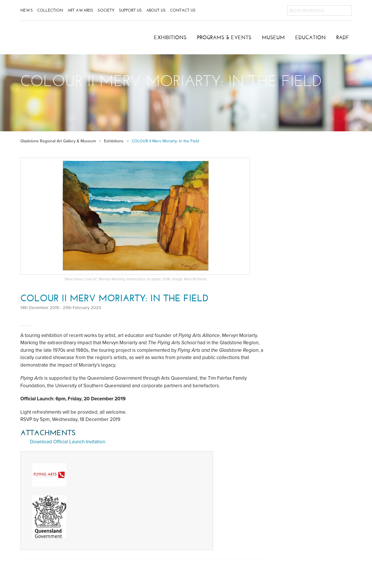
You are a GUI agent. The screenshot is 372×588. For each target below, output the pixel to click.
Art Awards (80, 10)
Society (106, 10)
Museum (273, 37)
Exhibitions (170, 37)
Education (311, 37)
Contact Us (183, 10)
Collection (50, 10)
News (27, 10)
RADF (343, 37)
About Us (156, 10)
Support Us (130, 10)
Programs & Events (224, 37)
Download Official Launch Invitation (68, 442)
